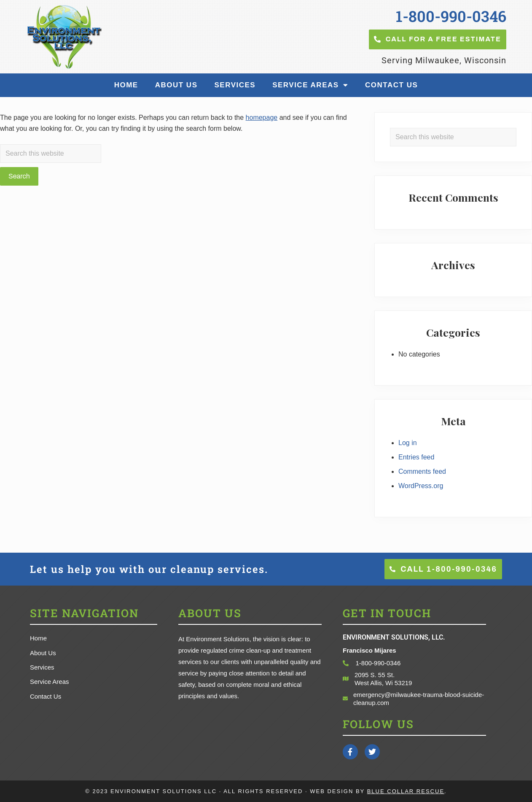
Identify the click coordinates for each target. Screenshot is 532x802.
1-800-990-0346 (451, 16)
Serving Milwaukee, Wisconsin (444, 60)
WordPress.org (421, 486)
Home (126, 85)
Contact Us (391, 85)
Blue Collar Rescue (406, 791)
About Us (176, 85)
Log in (408, 443)
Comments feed (422, 471)
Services (235, 85)
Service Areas (310, 85)
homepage (262, 117)
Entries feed (416, 457)
